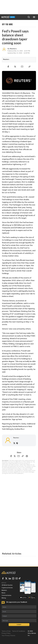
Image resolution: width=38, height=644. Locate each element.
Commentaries (6, 595)
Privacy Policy (6, 633)
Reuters (13, 49)
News (3, 593)
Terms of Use (6, 631)
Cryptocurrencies (7, 588)
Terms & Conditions (19, 631)
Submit (19, 625)
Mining (4, 598)
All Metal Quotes (7, 585)
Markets (4, 590)
